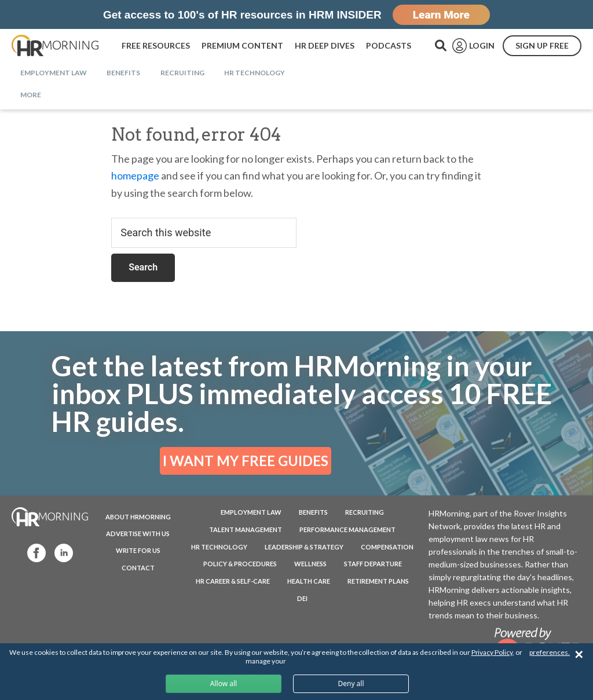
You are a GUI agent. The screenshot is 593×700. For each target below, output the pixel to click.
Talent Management (246, 529)
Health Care (309, 581)
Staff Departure (373, 564)
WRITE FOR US (138, 550)
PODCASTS (389, 45)
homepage (135, 175)
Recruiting (365, 512)
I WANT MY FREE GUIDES (246, 461)
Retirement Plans (378, 581)
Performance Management (347, 529)
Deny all (351, 683)
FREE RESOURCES (156, 45)
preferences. (550, 652)
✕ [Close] (579, 655)
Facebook (31, 552)
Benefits (313, 512)
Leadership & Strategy (304, 547)
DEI (302, 598)
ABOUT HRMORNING (138, 517)
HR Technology (219, 547)
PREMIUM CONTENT (242, 45)
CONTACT (138, 568)
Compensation (387, 547)
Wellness (310, 564)
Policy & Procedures (240, 564)
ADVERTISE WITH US (138, 534)
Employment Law (251, 512)
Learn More (441, 15)
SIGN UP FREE (542, 45)
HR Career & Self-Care (233, 581)
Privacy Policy (492, 652)
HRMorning (55, 46)
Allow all (224, 683)
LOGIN (482, 45)
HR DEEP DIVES (325, 45)
